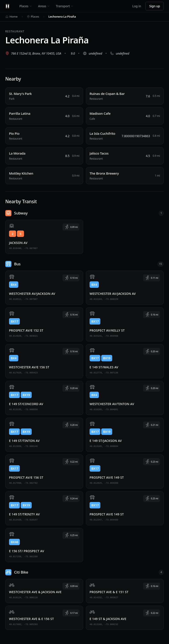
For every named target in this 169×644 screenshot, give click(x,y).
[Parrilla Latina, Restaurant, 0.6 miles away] (44, 116)
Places (26, 6)
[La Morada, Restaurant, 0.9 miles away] (44, 156)
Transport (65, 6)
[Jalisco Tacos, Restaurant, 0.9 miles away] (125, 156)
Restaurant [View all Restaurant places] (15, 31)
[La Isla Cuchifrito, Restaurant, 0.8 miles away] (125, 136)
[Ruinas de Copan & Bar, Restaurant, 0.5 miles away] (125, 96)
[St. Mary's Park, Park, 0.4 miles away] (44, 96)
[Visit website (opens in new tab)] (92, 53)
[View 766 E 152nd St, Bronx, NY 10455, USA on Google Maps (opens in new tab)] (33, 53)
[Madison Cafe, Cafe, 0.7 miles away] (125, 116)
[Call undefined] (120, 53)
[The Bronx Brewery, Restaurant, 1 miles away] (125, 176)
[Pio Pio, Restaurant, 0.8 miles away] (44, 136)
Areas (44, 6)
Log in (137, 6)
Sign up (155, 6)
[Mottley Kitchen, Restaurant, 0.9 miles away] (44, 176)
